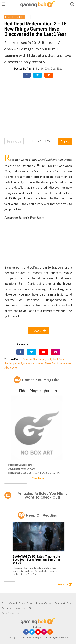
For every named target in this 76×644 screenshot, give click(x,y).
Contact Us (7, 608)
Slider (20, 17)
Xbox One (11, 368)
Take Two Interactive (58, 363)
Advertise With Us (10, 613)
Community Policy (64, 603)
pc (44, 359)
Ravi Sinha (33, 69)
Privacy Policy (26, 603)
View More (38, 478)
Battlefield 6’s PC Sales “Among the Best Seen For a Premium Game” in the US (36, 560)
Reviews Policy (44, 603)
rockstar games (33, 363)
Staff (31, 608)
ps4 (49, 359)
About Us (21, 608)
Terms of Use (8, 603)
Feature (10, 17)
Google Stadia (32, 359)
